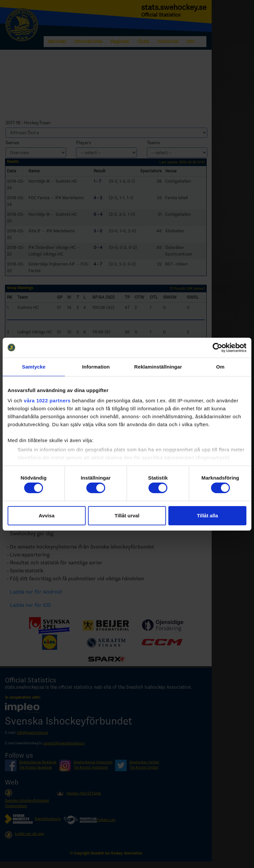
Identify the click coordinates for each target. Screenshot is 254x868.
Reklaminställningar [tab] (158, 367)
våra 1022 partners (47, 401)
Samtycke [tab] (34, 367)
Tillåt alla (207, 516)
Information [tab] (96, 367)
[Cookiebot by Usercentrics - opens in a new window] (217, 348)
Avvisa (47, 516)
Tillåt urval (127, 516)
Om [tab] (220, 367)
